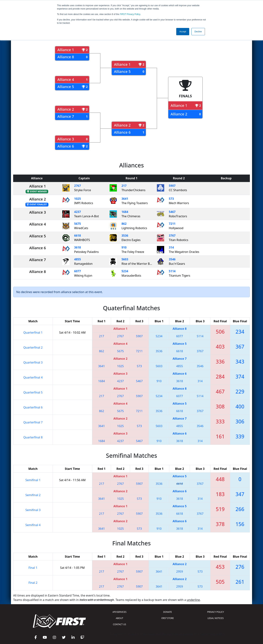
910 (124, 247)
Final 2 (33, 583)
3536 (125, 236)
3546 (172, 259)
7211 (172, 224)
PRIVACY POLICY (216, 612)
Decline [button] (198, 32)
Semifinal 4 (33, 525)
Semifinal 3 (33, 510)
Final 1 (33, 568)
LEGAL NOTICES (216, 618)
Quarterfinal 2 (33, 347)
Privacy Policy (130, 14)
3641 (125, 199)
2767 (78, 186)
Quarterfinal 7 (33, 422)
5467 (172, 212)
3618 (78, 247)
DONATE (168, 612)
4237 (78, 212)
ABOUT (119, 618)
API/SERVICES (119, 612)
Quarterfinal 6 (33, 407)
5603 (125, 259)
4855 (78, 259)
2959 (180, 572)
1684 (125, 212)
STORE (167, 618)
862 (124, 224)
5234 (125, 271)
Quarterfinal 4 (33, 377)
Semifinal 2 (33, 495)
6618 (78, 236)
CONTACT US (119, 624)
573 (171, 199)
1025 (78, 199)
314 (171, 247)
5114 (172, 271)
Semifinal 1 (33, 480)
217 (124, 186)
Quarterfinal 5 (33, 392)
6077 (78, 271)
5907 (172, 186)
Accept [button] (183, 32)
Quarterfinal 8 (33, 437)
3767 (172, 236)
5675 (78, 224)
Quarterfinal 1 (33, 332)
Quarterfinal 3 (33, 362)
